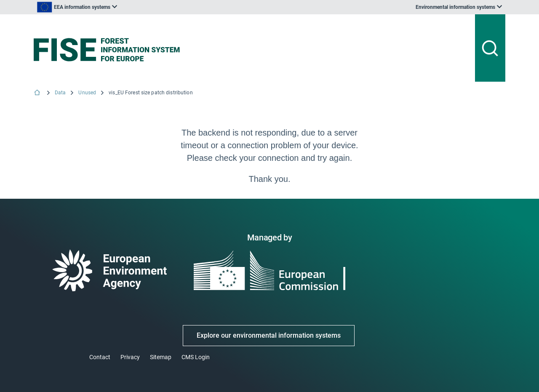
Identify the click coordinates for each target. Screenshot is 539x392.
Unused (87, 93)
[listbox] (77, 7)
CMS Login (196, 357)
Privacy (130, 357)
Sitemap (161, 357)
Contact (100, 357)
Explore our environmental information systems (269, 335)
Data (60, 93)
